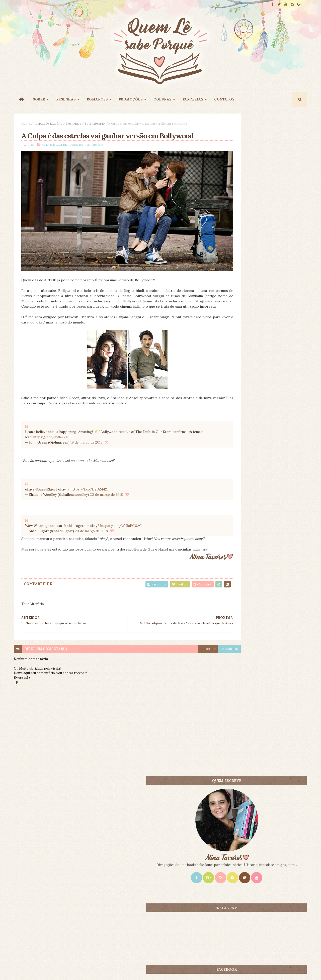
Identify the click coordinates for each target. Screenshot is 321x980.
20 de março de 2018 (106, 494)
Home (26, 123)
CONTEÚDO (285, 395)
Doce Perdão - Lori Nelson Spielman (276, 439)
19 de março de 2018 (87, 442)
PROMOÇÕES (131, 99)
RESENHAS (66, 99)
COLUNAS (163, 99)
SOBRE (39, 99)
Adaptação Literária (48, 123)
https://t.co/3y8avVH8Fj (65, 436)
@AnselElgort (46, 488)
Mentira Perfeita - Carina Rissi (272, 475)
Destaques (73, 123)
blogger (174, 660)
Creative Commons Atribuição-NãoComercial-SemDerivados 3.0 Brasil (61, 912)
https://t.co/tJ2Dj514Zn (90, 488)
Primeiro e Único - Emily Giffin (272, 404)
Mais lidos (239, 395)
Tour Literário (95, 123)
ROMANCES (97, 99)
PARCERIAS (193, 99)
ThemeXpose (22, 968)
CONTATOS (224, 99)
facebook (195, 660)
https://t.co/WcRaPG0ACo (122, 525)
